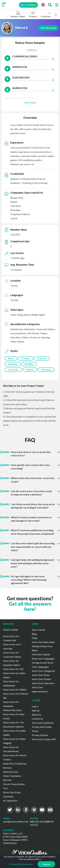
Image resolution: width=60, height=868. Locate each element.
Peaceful (42, 358)
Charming (46, 370)
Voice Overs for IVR (13, 669)
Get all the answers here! (30, 606)
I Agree (46, 864)
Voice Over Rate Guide (43, 642)
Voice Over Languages (43, 659)
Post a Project (28, 5)
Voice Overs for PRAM (15, 690)
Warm (11, 358)
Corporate (13, 370)
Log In (35, 706)
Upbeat (30, 370)
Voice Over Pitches (41, 679)
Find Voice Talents (41, 654)
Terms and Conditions (43, 723)
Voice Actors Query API (44, 739)
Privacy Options (40, 735)
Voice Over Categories (43, 671)
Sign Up (36, 710)
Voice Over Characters (43, 683)
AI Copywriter (10, 801)
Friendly (26, 358)
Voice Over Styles (41, 675)
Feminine (13, 364)
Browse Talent (18, 14)
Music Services (11, 772)
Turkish (32, 50)
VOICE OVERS (11, 630)
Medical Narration (12, 710)
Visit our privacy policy (29, 859)
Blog (34, 634)
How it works (38, 630)
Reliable (29, 364)
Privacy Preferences (21, 864)
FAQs (35, 638)
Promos (33, 14)
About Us (36, 715)
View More (30, 103)
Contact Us (37, 719)
